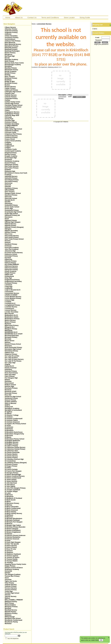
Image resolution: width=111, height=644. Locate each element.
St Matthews (9, 515)
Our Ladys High (10, 363)
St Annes (8, 425)
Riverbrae (8, 390)
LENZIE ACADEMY (11, 295)
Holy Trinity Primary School (14, 239)
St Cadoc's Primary (11, 446)
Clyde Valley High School (13, 129)
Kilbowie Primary (11, 261)
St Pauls (8, 541)
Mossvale (8, 339)
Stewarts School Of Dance (14, 568)
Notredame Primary (11, 351)
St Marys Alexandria (12, 507)
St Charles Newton (11, 454)
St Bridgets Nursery (12, 442)
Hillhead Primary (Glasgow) (14, 227)
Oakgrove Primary (11, 354)
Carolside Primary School (14, 105)
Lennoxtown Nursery (12, 293)
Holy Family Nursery (12, 236)
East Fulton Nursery (12, 166)
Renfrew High (9, 386)
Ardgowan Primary (11, 32)
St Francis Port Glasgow (13, 471)
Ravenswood (9, 383)
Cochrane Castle (10, 132)
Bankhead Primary (11, 49)
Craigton (8, 148)
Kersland (8, 258)
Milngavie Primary (11, 329)
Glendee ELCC (10, 200)
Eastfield (8, 170)
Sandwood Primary (11, 398)
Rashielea (8, 381)
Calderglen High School (13, 92)
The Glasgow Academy (13, 574)
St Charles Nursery (11, 456)
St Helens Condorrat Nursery (15, 476)
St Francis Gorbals (11, 469)
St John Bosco (10, 485)
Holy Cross (9, 234)
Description (63, 95)
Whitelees (8, 615)
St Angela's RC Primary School (15, 424)
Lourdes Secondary (11, 312)
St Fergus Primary (11, 466)
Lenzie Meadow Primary (13, 298)
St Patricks (8, 534)
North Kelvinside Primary (13, 347)
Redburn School (10, 385)
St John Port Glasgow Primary (15, 488)
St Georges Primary (11, 473)
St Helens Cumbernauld (13, 478)
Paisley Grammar (11, 368)
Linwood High (9, 300)
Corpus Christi (10, 139)
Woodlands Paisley (11, 622)
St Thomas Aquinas (11, 556)
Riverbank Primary (11, 388)
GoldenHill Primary (11, 205)
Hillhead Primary (10, 226)
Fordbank (8, 175)
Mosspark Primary (11, 337)
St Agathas (8, 412)
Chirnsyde (8, 117)
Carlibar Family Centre (12, 102)
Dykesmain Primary (11, 165)
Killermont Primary (11, 268)
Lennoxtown (9, 292)
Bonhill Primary (10, 73)
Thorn (7, 578)
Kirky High (8, 278)
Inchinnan (8, 246)
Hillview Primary (10, 232)
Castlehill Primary (11, 109)
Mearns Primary (10, 322)
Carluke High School (12, 104)
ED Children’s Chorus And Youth (16, 173)
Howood (8, 242)
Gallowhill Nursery (11, 176)
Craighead (8, 144)
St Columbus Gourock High (14, 459)
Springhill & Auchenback (13, 410)
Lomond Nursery (10, 310)
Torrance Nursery (11, 588)
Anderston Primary (11, 31)
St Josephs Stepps (11, 491)
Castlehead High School (13, 107)
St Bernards (9, 436)
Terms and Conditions (50, 17)
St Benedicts (9, 430)
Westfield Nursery (11, 610)
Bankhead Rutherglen (12, 51)
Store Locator (69, 17)
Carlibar (7, 100)
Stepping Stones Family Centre (15, 564)
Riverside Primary (11, 393)
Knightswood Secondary (13, 281)
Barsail (7, 58)
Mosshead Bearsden (12, 336)
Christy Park (9, 119)
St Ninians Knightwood (13, 532)
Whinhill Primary (10, 612)
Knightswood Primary (12, 280)
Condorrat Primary (11, 137)
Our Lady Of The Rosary (13, 361)
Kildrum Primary (10, 263)
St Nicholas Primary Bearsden (15, 527)
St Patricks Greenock (12, 539)
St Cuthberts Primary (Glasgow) (16, 463)
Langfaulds (9, 288)
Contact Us (32, 17)
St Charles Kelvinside (12, 452)
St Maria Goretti (10, 500)
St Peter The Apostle (12, 544)
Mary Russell (9, 314)
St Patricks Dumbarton (12, 537)
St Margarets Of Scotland (13, 498)
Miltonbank (9, 331)
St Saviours (9, 551)
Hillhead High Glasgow (13, 222)
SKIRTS (7, 405)
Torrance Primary (11, 590)
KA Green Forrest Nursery (14, 253)
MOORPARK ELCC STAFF (14, 334)
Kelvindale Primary (11, 256)
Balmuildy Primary (11, 48)
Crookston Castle (11, 149)
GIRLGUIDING (10, 190)
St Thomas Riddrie (11, 561)
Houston (8, 241)
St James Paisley (11, 480)
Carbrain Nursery (11, 95)
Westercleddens (10, 605)
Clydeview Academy (12, 131)
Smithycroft (9, 407)
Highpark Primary (11, 220)
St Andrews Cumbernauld (14, 419)
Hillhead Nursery (10, 224)
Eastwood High (10, 171)
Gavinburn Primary (11, 188)
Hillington (8, 229)
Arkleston (8, 34)
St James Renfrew (11, 481)
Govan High (9, 209)
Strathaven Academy (12, 569)
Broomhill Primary (11, 83)
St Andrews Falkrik (11, 420)
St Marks (8, 502)
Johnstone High (10, 251)
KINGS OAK (9, 275)
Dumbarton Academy (12, 161)
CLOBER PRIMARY (11, 126)
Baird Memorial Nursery (13, 44)
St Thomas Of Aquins (12, 557)
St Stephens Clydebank (13, 554)
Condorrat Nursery (11, 136)
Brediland (8, 80)
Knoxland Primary (11, 283)
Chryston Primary (11, 122)
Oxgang (7, 364)
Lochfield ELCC (10, 303)
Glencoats (8, 197)
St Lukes (8, 493)
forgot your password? (101, 44)
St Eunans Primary (11, 464)
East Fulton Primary (12, 168)
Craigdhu (8, 143)
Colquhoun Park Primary (13, 134)
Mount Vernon (10, 341)
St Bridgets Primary (11, 444)
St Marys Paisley (10, 512)
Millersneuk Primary (12, 325)
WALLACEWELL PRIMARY (14, 600)
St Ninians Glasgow (11, 529)
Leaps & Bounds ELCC (13, 290)
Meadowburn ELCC (11, 315)
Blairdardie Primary (11, 70)
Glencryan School (11, 198)
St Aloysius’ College (12, 415)
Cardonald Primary (11, 98)
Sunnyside (8, 571)
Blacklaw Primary (11, 68)
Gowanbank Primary (12, 210)
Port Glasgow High (11, 378)
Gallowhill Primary (11, 178)
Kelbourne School (11, 254)
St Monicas (9, 524)
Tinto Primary (9, 583)
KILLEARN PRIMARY (12, 264)
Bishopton (8, 66)
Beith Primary (9, 61)
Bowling (8, 75)
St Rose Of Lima (10, 549)
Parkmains (8, 369)
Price (70, 95)
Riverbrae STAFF (10, 392)
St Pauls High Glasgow (13, 542)
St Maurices (9, 517)
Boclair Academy (11, 71)
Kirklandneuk (9, 276)
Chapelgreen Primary (12, 114)
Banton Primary (10, 53)
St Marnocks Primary (12, 503)
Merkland (8, 324)
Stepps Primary (10, 566)
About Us (19, 17)
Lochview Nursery (11, 307)
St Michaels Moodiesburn (13, 519)
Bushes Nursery (10, 87)
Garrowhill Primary (11, 181)
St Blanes (8, 437)
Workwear (8, 624)
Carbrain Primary (11, 97)
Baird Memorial (10, 43)
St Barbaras (9, 429)
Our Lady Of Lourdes (12, 356)
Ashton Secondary (11, 36)
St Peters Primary (11, 547)
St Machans (9, 495)
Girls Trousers (10, 192)
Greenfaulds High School (13, 212)
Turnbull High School (12, 593)
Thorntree (8, 580)
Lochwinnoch (9, 309)
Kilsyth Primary (10, 273)
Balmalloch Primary (11, 46)
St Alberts (8, 414)
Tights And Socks (11, 581)
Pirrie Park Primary (11, 373)
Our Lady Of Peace (11, 358)
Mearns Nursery (10, 320)
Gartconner (9, 183)
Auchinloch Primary (12, 38)
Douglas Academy (11, 156)
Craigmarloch (9, 146)
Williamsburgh (10, 617)
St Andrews (9, 417)
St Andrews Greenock (12, 422)
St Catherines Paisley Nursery (15, 447)
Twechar (8, 595)
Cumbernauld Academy (13, 151)
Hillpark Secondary (11, 231)
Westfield (8, 608)
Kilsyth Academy (10, 271)
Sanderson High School (13, 397)
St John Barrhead (11, 483)
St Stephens (9, 552)
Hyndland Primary (11, 244)
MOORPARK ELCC (11, 332)
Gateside (8, 187)
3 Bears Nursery (10, 27)
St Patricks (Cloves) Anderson (15, 535)
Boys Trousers (10, 76)
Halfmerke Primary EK (12, 215)
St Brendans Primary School (14, 439)
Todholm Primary (11, 586)
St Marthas (8, 505)
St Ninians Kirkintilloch (13, 530)
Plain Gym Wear (10, 375)
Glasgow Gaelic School (13, 193)
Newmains (8, 346)
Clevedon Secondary (12, 124)
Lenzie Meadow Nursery (13, 297)
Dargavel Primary (11, 153)
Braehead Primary (11, 78)
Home (8, 17)
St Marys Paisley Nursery (13, 513)
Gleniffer (8, 202)
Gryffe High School (11, 214)
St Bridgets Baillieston (12, 441)
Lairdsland (8, 285)
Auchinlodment (10, 39)
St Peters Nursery (11, 546)
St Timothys (9, 563)
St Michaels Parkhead (12, 520)
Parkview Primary (11, 371)
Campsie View (10, 93)
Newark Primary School (13, 344)
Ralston (7, 380)
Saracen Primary (10, 400)
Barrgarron (9, 54)
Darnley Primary (10, 154)
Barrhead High (10, 56)
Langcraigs (9, 286)
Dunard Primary (10, 163)
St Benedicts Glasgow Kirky (14, 434)
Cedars (7, 110)
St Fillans (8, 468)
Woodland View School (13, 618)
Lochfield (8, 302)
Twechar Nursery (11, 596)
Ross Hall (8, 395)
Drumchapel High (11, 158)
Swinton (8, 573)
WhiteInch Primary (11, 613)
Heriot (7, 219)
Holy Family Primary (12, 237)
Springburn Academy (12, 408)
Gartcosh (8, 185)
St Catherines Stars (11, 451)
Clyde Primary (10, 127)
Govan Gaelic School (12, 207)
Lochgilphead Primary (12, 305)
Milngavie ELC (10, 327)
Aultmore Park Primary (13, 41)
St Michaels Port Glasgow (14, 522)
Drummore (8, 159)
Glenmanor (9, 203)
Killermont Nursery (11, 266)
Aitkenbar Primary (11, 29)
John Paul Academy (12, 249)
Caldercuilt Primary (11, 90)
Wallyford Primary (11, 602)
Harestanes (9, 217)
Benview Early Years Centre (14, 63)
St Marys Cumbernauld (13, 508)
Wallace (7, 598)
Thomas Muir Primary (12, 576)
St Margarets (9, 497)
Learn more (95, 640)
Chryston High (10, 121)
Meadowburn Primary (12, 319)
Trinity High (9, 591)
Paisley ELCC (9, 366)
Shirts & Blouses (10, 403)
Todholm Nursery (11, 585)
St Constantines (10, 461)
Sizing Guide (85, 17)
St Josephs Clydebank (12, 490)
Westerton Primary (11, 607)
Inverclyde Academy (12, 248)
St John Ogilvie (10, 486)
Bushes (7, 85)
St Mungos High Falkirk (13, 525)
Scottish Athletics (11, 402)
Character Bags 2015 (12, 115)
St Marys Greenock (11, 510)
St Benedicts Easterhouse (14, 432)
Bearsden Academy (11, 60)
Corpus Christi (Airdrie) (13, 141)
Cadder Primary (10, 88)
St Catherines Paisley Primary (15, 449)
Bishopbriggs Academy (13, 65)
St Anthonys (9, 427)
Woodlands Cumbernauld (13, 620)
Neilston (8, 342)
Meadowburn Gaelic (12, 317)
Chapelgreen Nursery (12, 112)
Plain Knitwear (10, 376)
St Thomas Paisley (11, 559)
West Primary (9, 603)
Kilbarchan (8, 259)
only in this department (12, 639)
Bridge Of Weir (10, 82)
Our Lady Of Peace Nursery (14, 359)
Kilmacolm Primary (11, 270)
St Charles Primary (11, 458)
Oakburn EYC (9, 353)
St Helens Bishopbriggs (13, 475)
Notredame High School (13, 349)
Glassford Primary (11, 195)
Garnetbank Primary (12, 180)
